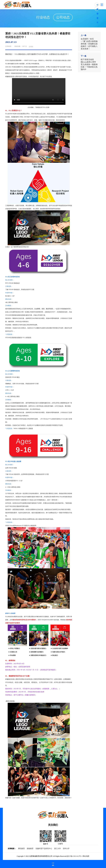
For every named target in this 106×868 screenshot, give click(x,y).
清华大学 (66, 849)
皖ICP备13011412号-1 (75, 856)
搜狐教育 (30, 849)
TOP (53, 863)
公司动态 (61, 17)
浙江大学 (57, 849)
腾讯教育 (21, 849)
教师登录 (98, 9)
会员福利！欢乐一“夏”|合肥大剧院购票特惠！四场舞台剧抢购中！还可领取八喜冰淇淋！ (89, 44)
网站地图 (86, 856)
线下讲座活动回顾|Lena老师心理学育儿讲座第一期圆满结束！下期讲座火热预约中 (89, 64)
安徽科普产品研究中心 (44, 849)
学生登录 (98, 5)
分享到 (31, 47)
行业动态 (41, 17)
